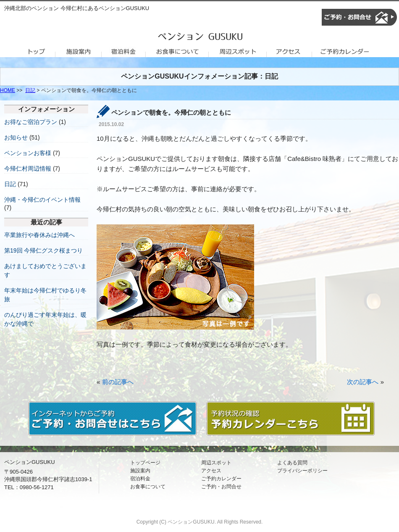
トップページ (145, 463)
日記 (30, 90)
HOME (8, 90)
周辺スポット (216, 463)
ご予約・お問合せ (221, 487)
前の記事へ (118, 382)
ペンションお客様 (28, 153)
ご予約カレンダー (221, 479)
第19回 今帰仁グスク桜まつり (43, 250)
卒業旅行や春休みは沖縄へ (39, 235)
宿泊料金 (140, 479)
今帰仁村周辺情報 (28, 169)
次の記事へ (363, 382)
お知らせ (16, 137)
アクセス (211, 471)
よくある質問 (292, 463)
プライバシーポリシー (302, 471)
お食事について (148, 487)
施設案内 (140, 471)
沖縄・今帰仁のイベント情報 (42, 200)
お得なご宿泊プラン (31, 122)
